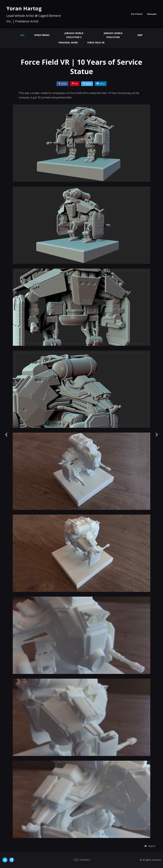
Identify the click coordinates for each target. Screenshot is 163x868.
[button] (150, 846)
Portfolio (137, 14)
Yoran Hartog (24, 8)
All (23, 35)
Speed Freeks (42, 35)
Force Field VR (96, 43)
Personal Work (68, 43)
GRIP (140, 35)
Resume (152, 14)
